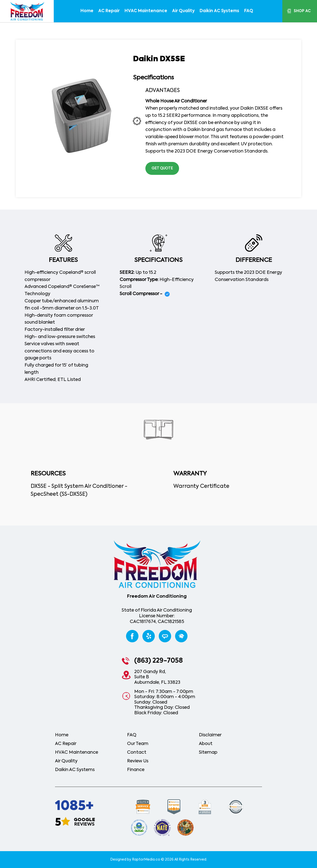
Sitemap (208, 752)
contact (137, 752)
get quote (162, 168)
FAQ (249, 11)
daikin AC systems (219, 11)
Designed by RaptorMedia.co (135, 860)
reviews (84, 822)
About (206, 744)
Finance (136, 770)
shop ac (302, 11)
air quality (183, 11)
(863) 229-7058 (158, 661)
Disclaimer (210, 735)
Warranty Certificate (201, 486)
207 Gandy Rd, (157, 678)
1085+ (74, 806)
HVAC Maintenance (146, 11)
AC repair (109, 11)
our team (138, 744)
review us (138, 761)
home (87, 11)
